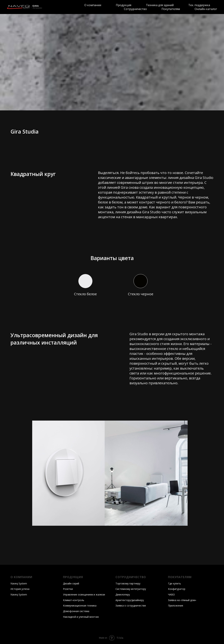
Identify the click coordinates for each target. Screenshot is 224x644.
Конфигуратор (177, 589)
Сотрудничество (135, 9)
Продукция (124, 5)
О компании (93, 5)
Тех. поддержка (199, 5)
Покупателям (171, 9)
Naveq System (19, 583)
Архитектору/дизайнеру (130, 600)
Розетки (68, 589)
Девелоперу (123, 594)
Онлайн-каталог (206, 9)
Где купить (174, 583)
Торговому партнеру (128, 583)
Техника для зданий (160, 5)
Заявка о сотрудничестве (131, 606)
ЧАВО (171, 594)
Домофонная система (76, 611)
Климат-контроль (74, 600)
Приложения (176, 606)
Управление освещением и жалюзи (84, 594)
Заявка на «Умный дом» (182, 600)
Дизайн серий (71, 583)
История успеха (20, 589)
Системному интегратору (131, 589)
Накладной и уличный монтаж (81, 617)
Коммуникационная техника (80, 606)
